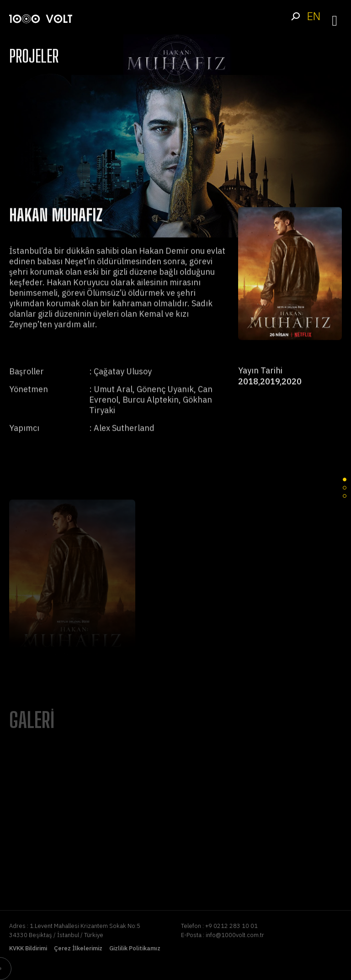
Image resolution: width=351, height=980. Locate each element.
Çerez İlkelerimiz (78, 948)
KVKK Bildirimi (28, 948)
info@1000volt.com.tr (235, 935)
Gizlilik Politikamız (135, 948)
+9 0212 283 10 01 (231, 926)
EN (314, 16)
